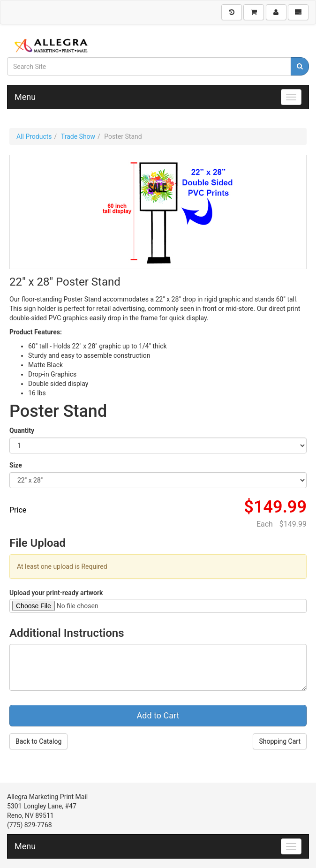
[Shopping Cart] (254, 12)
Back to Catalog (38, 741)
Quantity (22, 430)
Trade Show (78, 136)
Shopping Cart (280, 741)
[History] (232, 12)
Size (16, 465)
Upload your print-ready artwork (56, 593)
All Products (34, 136)
